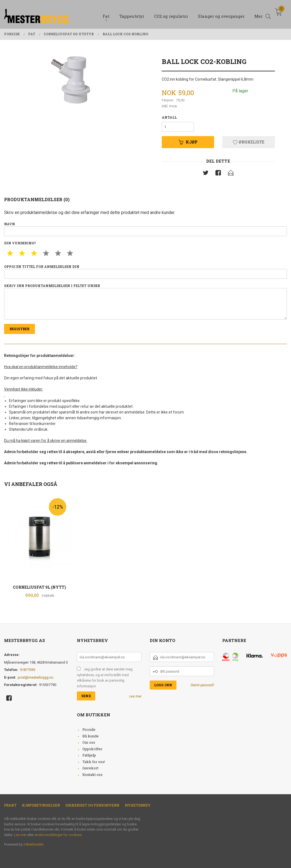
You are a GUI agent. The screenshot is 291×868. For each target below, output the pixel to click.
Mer (259, 14)
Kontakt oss (92, 775)
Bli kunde (91, 736)
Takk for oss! (94, 762)
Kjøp (188, 142)
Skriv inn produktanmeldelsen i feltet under (145, 302)
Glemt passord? (202, 685)
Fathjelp (89, 755)
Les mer (135, 696)
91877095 (28, 670)
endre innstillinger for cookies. (58, 835)
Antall (169, 117)
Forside (89, 729)
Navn (145, 229)
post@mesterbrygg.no (36, 677)
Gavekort (90, 768)
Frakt (10, 805)
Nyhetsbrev (138, 805)
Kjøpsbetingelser (41, 805)
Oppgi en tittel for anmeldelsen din (145, 272)
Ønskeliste (249, 142)
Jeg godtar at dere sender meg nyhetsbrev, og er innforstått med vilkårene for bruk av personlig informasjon (105, 678)
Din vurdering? (20, 243)
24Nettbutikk (34, 844)
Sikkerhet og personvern (92, 805)
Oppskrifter (92, 749)
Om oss (89, 742)
